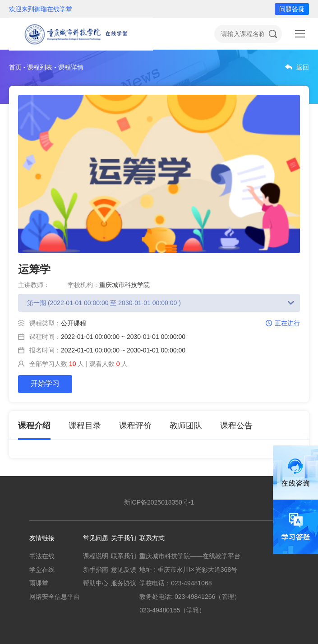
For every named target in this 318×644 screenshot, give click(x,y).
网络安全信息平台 (55, 597)
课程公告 (236, 426)
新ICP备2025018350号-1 (159, 502)
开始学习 (45, 383)
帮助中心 (96, 583)
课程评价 (135, 426)
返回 (303, 67)
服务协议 (124, 583)
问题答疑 (292, 9)
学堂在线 (42, 570)
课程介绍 (34, 426)
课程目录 (85, 426)
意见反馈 (124, 570)
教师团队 (186, 426)
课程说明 (96, 556)
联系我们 (124, 556)
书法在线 (42, 556)
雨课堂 (39, 583)
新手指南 (96, 570)
